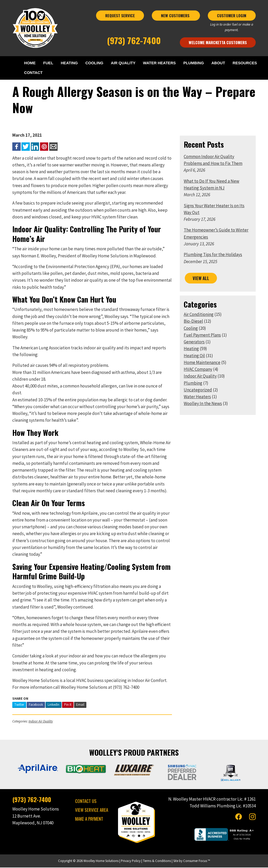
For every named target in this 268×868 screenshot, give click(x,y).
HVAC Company (198, 370)
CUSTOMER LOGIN (232, 15)
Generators (194, 342)
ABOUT (218, 63)
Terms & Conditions (157, 861)
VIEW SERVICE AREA (92, 810)
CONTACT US (86, 801)
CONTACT (34, 73)
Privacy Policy (131, 861)
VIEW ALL (201, 278)
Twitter (19, 705)
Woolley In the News (203, 404)
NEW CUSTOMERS (176, 15)
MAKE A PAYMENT (89, 819)
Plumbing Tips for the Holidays (213, 255)
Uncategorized (198, 390)
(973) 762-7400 (134, 40)
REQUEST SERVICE (120, 15)
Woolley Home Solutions (101, 861)
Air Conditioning (199, 315)
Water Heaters (197, 397)
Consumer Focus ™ (197, 861)
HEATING (69, 63)
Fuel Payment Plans (202, 335)
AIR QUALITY (123, 63)
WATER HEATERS (159, 63)
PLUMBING (194, 63)
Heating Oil (194, 356)
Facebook (36, 705)
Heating (191, 349)
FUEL (48, 63)
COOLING (94, 63)
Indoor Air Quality (41, 722)
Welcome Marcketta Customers (218, 42)
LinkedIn (54, 705)
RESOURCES (244, 63)
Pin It (68, 705)
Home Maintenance (202, 363)
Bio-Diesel (193, 322)
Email (80, 705)
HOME (30, 63)
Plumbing (193, 383)
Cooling (191, 328)
